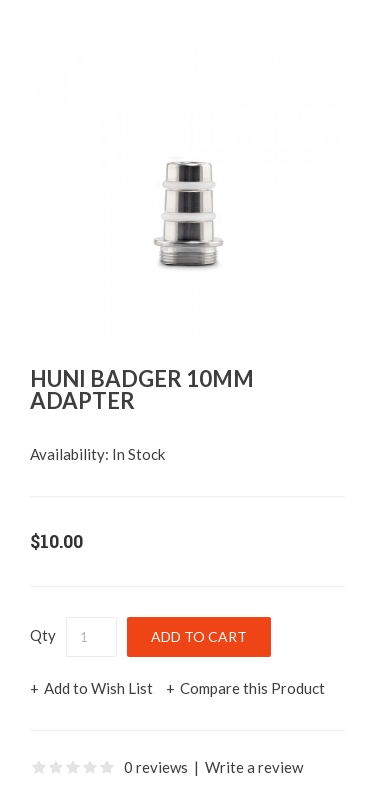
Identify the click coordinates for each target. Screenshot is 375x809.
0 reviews (156, 767)
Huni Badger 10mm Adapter (142, 389)
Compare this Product (252, 688)
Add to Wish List (98, 688)
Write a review (254, 767)
